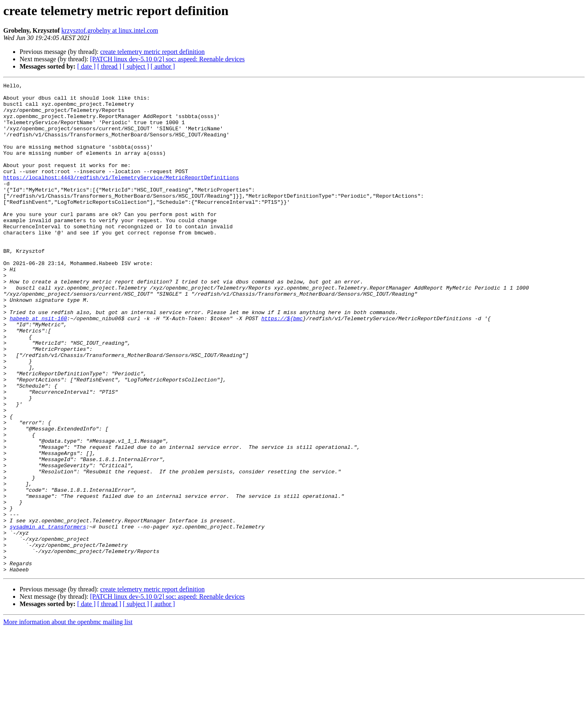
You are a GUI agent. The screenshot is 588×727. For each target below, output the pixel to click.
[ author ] (163, 66)
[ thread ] (109, 66)
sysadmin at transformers (48, 616)
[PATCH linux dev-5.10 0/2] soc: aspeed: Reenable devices (167, 59)
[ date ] (86, 66)
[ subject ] (136, 66)
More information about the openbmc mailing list (68, 720)
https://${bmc (282, 366)
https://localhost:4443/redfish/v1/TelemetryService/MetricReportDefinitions (121, 197)
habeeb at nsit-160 (38, 366)
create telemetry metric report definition (152, 52)
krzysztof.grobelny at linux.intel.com (110, 30)
